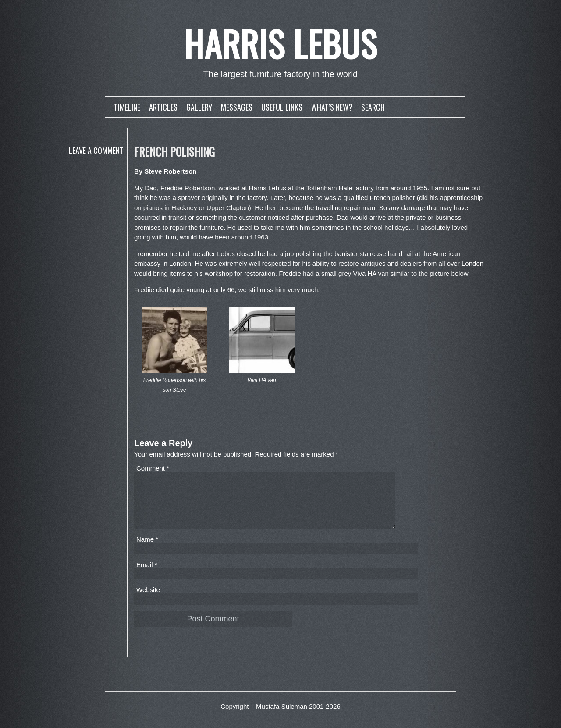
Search (373, 107)
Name (147, 550)
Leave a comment (96, 150)
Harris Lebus (281, 43)
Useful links (282, 107)
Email (147, 575)
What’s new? (332, 107)
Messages (237, 107)
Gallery (199, 107)
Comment (153, 468)
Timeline (127, 107)
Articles (163, 107)
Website (148, 600)
